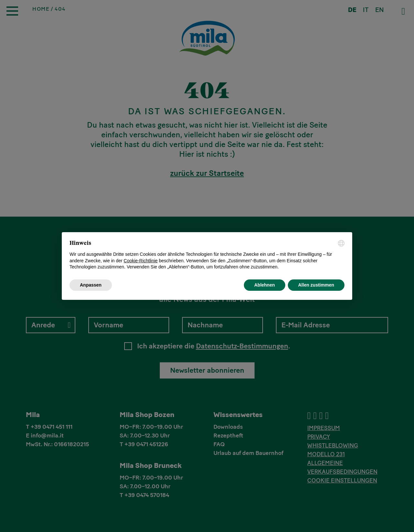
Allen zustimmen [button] (316, 285)
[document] (207, 255)
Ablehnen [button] (265, 285)
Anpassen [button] (91, 285)
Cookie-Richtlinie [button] (141, 261)
